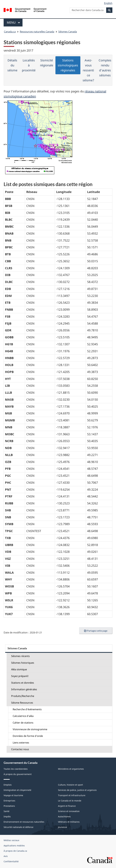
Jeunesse (63, 827)
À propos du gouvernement (18, 774)
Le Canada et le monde (70, 801)
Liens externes (21, 743)
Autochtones (64, 817)
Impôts (7, 817)
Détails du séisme (12, 65)
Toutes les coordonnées (16, 769)
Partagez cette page (96, 631)
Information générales (24, 689)
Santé (6, 811)
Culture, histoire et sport (70, 785)
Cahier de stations (23, 723)
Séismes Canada (68, 32)
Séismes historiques (23, 663)
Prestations (9, 806)
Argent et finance (67, 806)
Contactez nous (20, 749)
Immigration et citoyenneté (17, 790)
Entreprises (9, 801)
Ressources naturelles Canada (37, 32)
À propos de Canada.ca (15, 851)
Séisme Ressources (22, 703)
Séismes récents (20, 656)
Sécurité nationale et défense (19, 827)
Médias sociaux (11, 840)
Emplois (8, 785)
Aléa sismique (19, 669)
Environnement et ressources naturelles (24, 822)
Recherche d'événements (27, 709)
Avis (6, 856)
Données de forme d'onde (28, 736)
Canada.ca (10, 32)
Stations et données (23, 683)
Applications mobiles (14, 846)
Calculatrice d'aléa (23, 716)
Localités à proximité (29, 65)
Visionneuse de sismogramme (30, 729)
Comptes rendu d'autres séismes (105, 68)
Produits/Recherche (23, 696)
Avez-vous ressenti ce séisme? (88, 70)
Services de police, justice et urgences (77, 790)
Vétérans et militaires (69, 822)
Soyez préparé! (20, 676)
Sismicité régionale (47, 63)
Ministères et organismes (71, 769)
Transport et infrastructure (72, 795)
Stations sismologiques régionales (68, 65)
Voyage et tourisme (13, 795)
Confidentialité (11, 861)
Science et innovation (69, 811)
